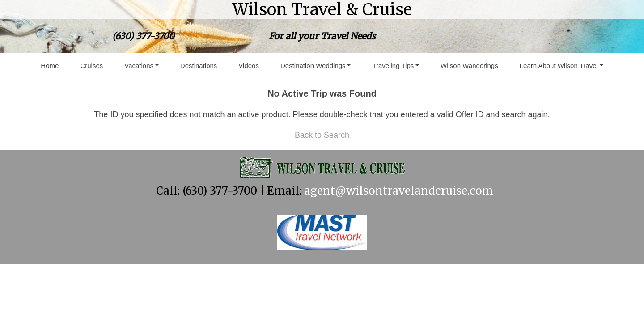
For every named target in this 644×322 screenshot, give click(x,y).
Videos (249, 66)
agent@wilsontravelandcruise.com (399, 191)
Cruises (91, 66)
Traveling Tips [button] (393, 66)
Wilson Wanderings (469, 66)
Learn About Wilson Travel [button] (559, 66)
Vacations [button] (139, 66)
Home (50, 66)
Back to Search (322, 135)
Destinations (199, 66)
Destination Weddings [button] (313, 66)
